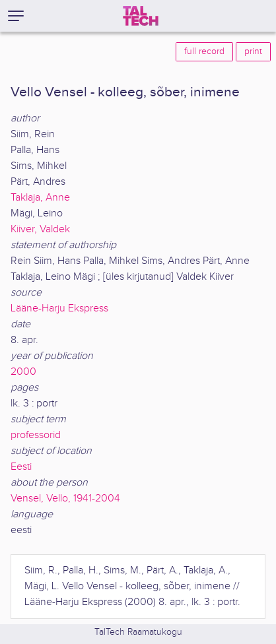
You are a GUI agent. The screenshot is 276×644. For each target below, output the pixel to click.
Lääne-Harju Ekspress (59, 308)
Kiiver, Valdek (40, 229)
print (253, 51)
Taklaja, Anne (40, 198)
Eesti (21, 467)
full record (204, 51)
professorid (36, 435)
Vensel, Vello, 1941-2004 (65, 499)
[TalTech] (141, 16)
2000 (23, 372)
